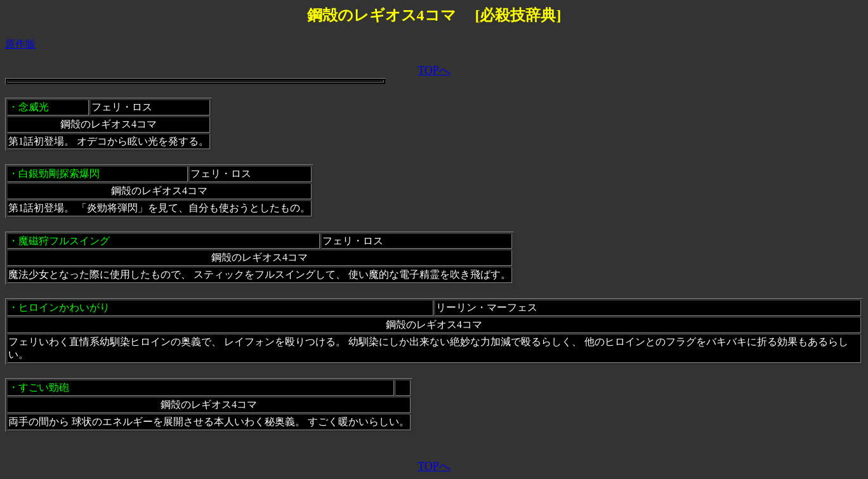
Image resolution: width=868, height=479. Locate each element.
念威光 (34, 107)
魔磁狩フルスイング (64, 241)
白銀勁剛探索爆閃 (59, 174)
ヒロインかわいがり (64, 307)
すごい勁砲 (44, 387)
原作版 (20, 44)
